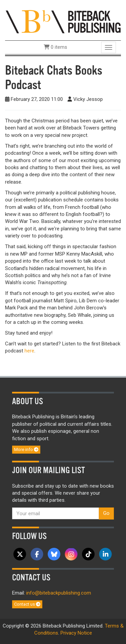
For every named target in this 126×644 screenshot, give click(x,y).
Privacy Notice (76, 633)
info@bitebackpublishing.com (59, 593)
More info (26, 449)
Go (106, 513)
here (29, 351)
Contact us (27, 604)
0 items (55, 47)
